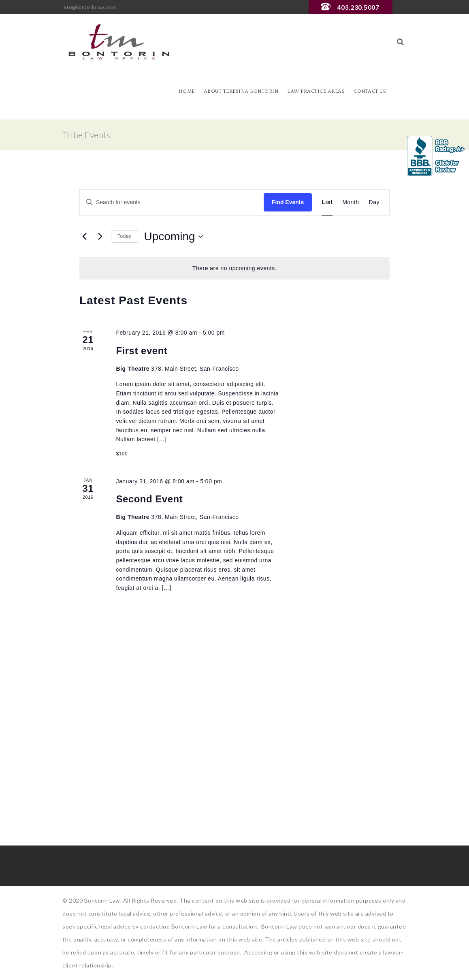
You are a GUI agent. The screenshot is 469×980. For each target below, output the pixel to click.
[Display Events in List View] (327, 202)
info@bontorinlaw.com (89, 7)
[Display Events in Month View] (351, 202)
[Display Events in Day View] (374, 202)
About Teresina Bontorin (241, 91)
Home (187, 91)
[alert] (234, 268)
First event (142, 351)
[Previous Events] (84, 237)
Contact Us (370, 91)
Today (125, 236)
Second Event (149, 499)
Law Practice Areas (316, 91)
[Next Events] (100, 237)
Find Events (288, 202)
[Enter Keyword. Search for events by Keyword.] (172, 202)
